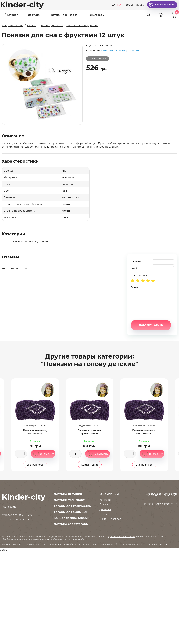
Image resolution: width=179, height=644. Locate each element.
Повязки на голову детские (120, 50)
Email (134, 268)
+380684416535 (134, 5)
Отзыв (135, 287)
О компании (109, 494)
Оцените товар (140, 275)
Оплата (104, 514)
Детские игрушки (68, 494)
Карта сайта (9, 507)
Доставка (105, 509)
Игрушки (34, 15)
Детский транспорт (64, 15)
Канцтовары (96, 15)
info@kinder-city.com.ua (161, 504)
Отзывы (104, 505)
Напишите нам (161, 5)
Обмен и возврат (110, 519)
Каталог (12, 15)
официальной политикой (121, 536)
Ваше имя (137, 261)
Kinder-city (22, 5)
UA (113, 5)
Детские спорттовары (71, 524)
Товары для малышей (71, 512)
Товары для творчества (72, 506)
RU (119, 5)
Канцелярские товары (72, 518)
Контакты (105, 500)
